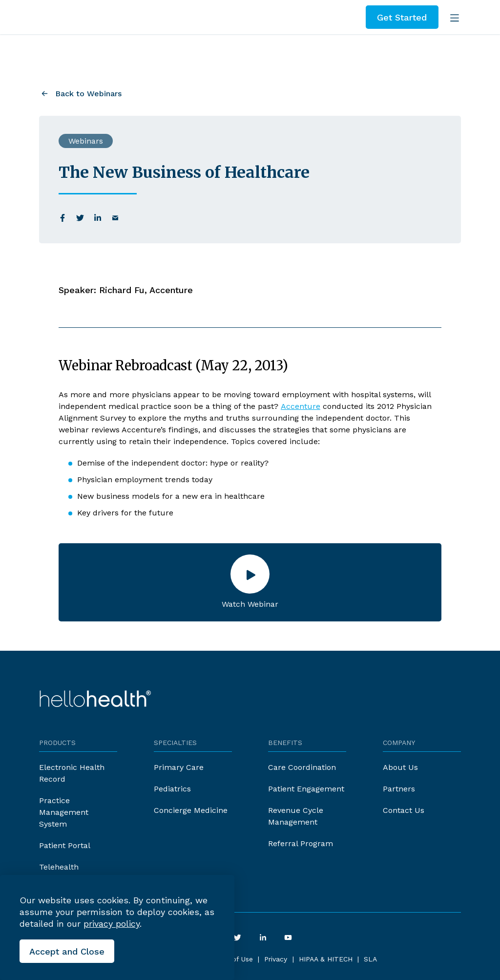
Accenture (301, 406)
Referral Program (301, 843)
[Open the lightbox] (250, 574)
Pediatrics (172, 789)
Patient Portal (65, 845)
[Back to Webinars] (80, 93)
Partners (399, 789)
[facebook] (62, 218)
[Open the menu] (452, 17)
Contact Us (404, 810)
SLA (370, 959)
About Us (400, 767)
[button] (250, 582)
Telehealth (59, 867)
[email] (115, 218)
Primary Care (179, 767)
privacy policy (112, 924)
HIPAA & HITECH (326, 959)
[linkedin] (98, 218)
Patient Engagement (306, 789)
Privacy (276, 959)
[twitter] (80, 218)
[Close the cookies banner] (67, 951)
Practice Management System (64, 812)
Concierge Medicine (191, 810)
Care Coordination (302, 767)
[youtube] (288, 937)
